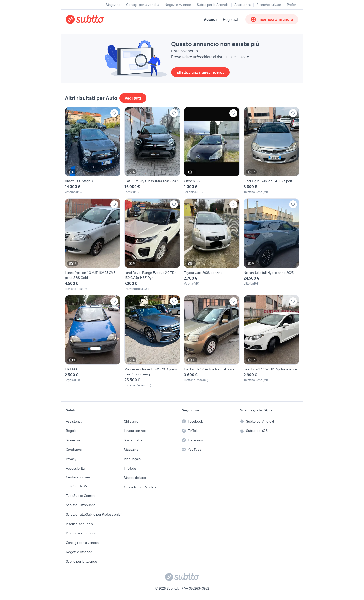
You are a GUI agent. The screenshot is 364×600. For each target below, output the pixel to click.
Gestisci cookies (78, 477)
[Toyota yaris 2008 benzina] (212, 245)
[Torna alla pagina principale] (94, 19)
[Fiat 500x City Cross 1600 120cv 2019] (152, 151)
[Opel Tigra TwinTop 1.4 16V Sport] (271, 151)
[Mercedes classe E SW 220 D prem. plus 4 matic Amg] (152, 341)
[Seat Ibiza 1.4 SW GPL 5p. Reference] (271, 341)
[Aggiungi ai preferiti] (114, 113)
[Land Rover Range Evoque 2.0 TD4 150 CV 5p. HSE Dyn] (152, 245)
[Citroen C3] (212, 151)
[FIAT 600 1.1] (93, 341)
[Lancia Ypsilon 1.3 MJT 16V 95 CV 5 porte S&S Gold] (93, 245)
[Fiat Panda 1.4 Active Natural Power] (212, 341)
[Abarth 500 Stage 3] (93, 151)
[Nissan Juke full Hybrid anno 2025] (271, 245)
